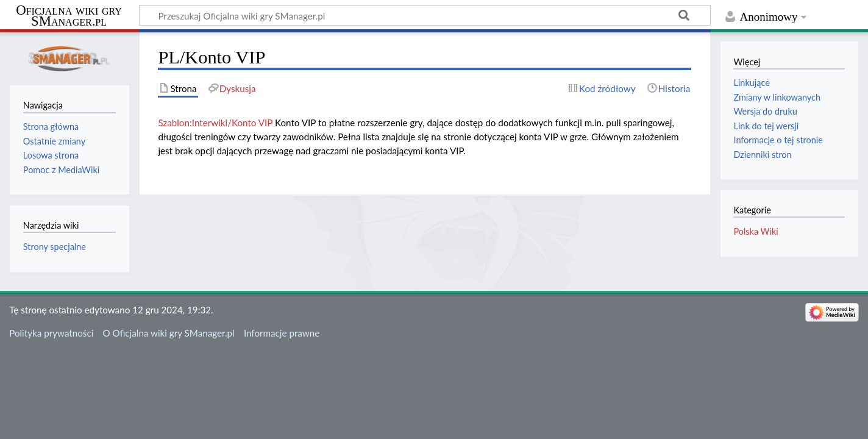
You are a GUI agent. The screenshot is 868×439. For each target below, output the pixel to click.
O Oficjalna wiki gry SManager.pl (169, 333)
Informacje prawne (282, 333)
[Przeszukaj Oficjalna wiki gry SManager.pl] (425, 15)
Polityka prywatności (51, 333)
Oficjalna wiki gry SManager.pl (69, 16)
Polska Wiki (756, 231)
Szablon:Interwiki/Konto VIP (215, 123)
